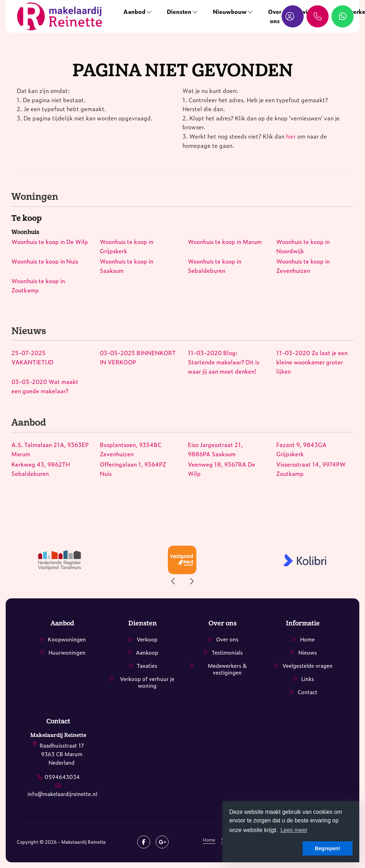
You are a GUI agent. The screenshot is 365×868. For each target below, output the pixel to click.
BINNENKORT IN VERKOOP (138, 357)
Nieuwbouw (233, 11)
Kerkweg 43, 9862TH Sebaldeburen (41, 469)
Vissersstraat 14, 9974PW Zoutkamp (311, 469)
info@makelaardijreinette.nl (62, 794)
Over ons (275, 16)
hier (291, 136)
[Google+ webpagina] (162, 842)
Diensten (183, 11)
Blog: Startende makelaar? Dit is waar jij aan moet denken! (223, 362)
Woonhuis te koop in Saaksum (127, 266)
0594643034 (62, 777)
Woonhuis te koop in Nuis (45, 261)
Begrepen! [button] (327, 848)
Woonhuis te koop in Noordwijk (303, 246)
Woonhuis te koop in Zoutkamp (38, 285)
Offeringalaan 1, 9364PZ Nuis (133, 469)
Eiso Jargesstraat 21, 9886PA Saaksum (215, 449)
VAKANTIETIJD (32, 357)
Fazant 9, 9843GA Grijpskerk (301, 449)
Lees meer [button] (294, 830)
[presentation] (174, 581)
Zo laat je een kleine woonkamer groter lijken (312, 362)
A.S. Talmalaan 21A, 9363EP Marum (50, 449)
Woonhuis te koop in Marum (225, 241)
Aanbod (138, 11)
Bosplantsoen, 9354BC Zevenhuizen (131, 449)
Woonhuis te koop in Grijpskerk (127, 246)
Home (209, 840)
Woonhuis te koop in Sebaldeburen (215, 266)
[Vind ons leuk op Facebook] (144, 842)
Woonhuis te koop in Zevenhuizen (303, 266)
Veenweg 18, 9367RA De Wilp (222, 469)
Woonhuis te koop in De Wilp (50, 241)
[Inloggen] (293, 16)
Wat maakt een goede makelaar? (45, 386)
